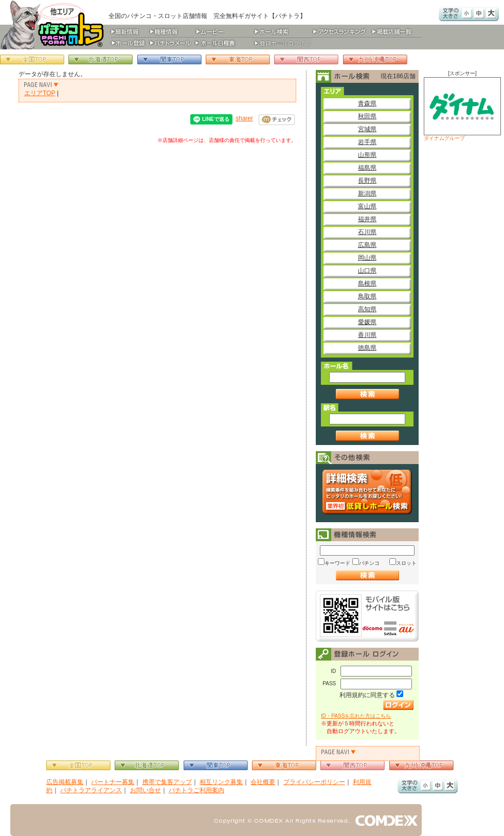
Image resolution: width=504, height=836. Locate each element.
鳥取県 (367, 296)
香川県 (367, 335)
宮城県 (367, 129)
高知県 (367, 309)
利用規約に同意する (367, 695)
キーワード (337, 563)
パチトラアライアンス (91, 790)
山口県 (367, 271)
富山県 (367, 206)
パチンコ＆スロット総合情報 (54, 25)
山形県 (367, 155)
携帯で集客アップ (167, 782)
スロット (406, 563)
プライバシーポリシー (314, 782)
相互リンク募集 (221, 782)
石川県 (367, 232)
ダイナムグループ (462, 109)
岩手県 (367, 142)
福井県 (367, 219)
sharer (244, 118)
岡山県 (367, 258)
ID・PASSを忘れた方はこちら (356, 716)
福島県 (367, 168)
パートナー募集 (113, 782)
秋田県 (367, 116)
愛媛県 (367, 322)
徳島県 (367, 348)
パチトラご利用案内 (196, 790)
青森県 (367, 103)
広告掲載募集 (65, 782)
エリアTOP (40, 93)
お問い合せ (146, 790)
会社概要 (263, 782)
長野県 (367, 181)
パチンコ (369, 563)
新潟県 (367, 193)
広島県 (367, 245)
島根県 (367, 283)
